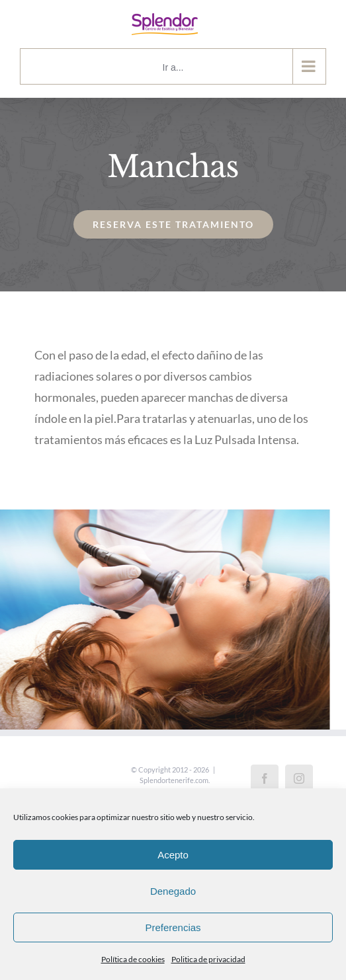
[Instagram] (299, 778)
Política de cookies (133, 959)
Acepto (173, 855)
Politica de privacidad (208, 959)
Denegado (173, 891)
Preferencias (173, 927)
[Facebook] (265, 778)
